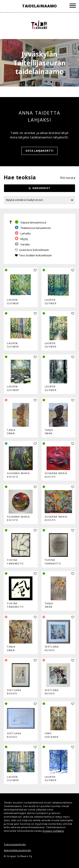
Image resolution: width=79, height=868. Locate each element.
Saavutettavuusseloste (17, 850)
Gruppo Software (53, 831)
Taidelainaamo (40, 6)
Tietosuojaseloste (15, 844)
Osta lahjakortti (39, 151)
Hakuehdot (42, 188)
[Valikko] (73, 6)
